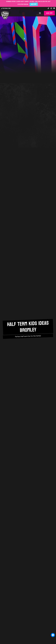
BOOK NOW (34, 4)
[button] (40, 13)
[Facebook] (54, 8)
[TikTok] (48, 8)
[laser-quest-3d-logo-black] (5, 15)
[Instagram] (51, 8)
